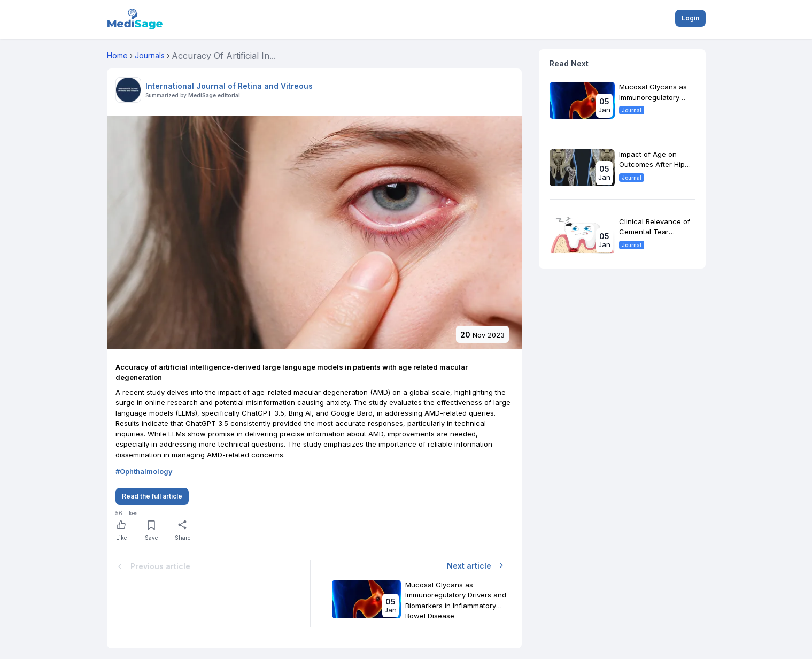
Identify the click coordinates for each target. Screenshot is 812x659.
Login (690, 18)
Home (117, 55)
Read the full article (152, 496)
